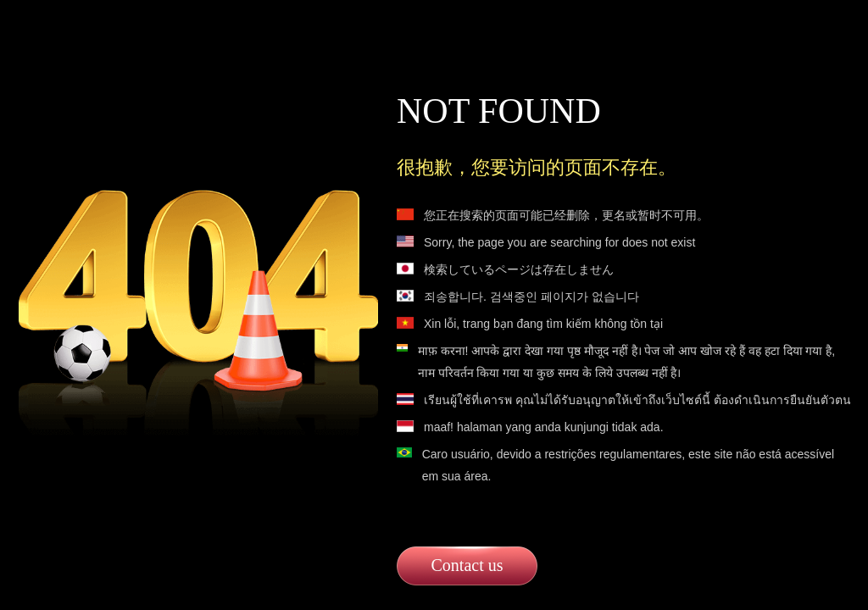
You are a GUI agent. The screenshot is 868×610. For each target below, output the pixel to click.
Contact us (467, 565)
